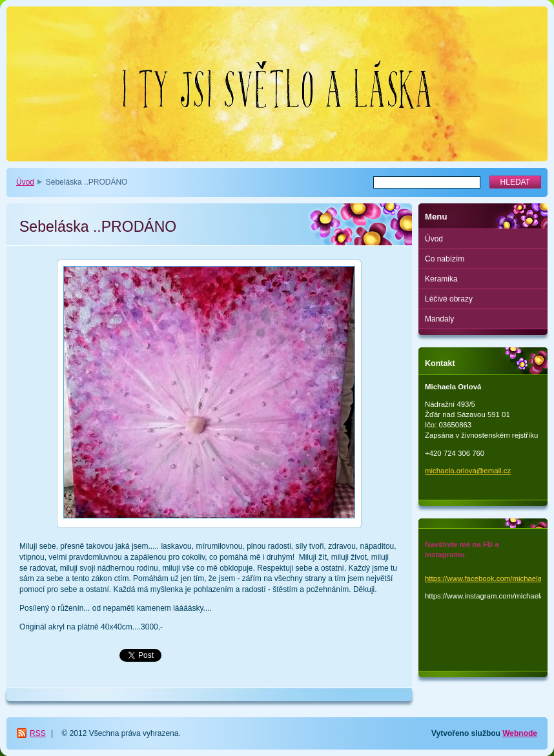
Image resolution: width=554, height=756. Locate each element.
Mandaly (439, 319)
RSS (38, 733)
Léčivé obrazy (449, 299)
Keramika (441, 279)
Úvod (25, 182)
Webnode (520, 733)
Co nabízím (445, 259)
